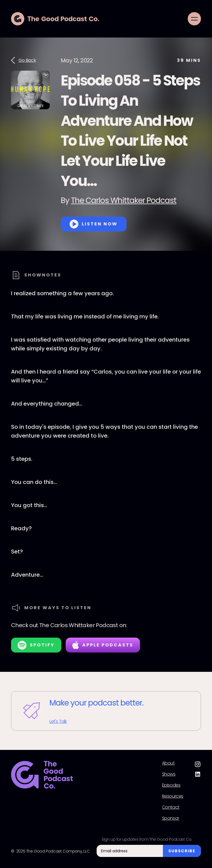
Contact (171, 807)
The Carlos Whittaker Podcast (124, 200)
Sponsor (171, 818)
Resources (173, 796)
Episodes (171, 785)
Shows (169, 774)
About (168, 763)
